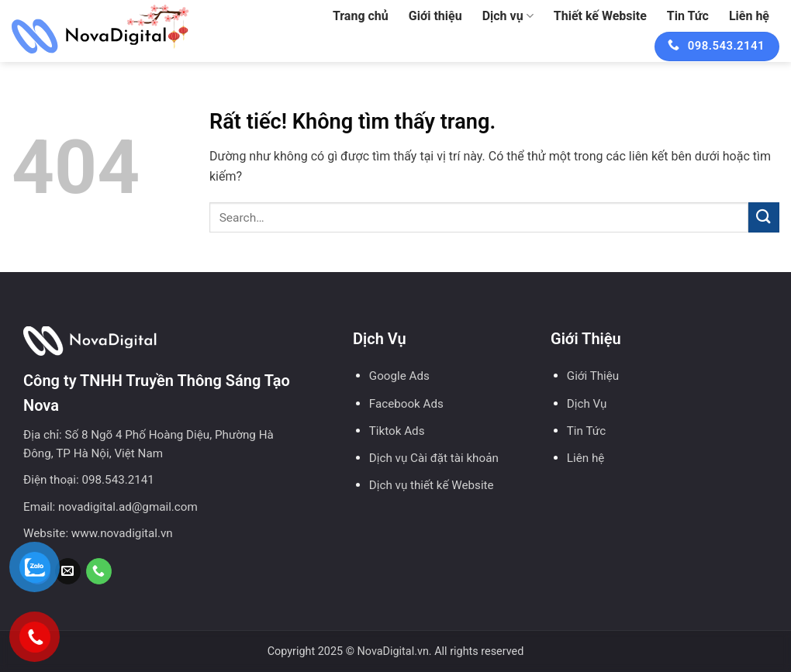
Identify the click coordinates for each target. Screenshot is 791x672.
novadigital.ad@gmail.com (128, 507)
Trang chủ (361, 16)
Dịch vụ (508, 16)
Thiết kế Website (600, 16)
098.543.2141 (118, 480)
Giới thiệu (435, 16)
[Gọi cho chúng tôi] (99, 571)
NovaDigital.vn (393, 651)
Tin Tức (688, 16)
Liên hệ (749, 16)
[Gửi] (764, 217)
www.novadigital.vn (122, 533)
